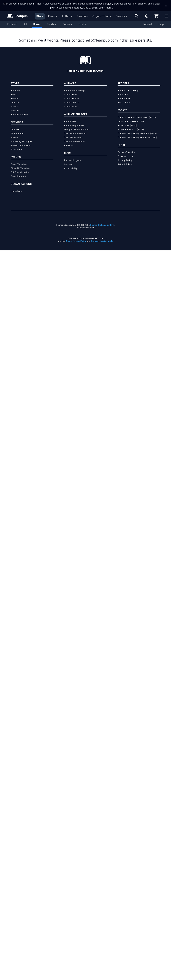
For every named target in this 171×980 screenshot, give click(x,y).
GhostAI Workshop (20, 898)
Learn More (17, 921)
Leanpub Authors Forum (77, 859)
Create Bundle (72, 828)
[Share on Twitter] (15, 241)
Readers (82, 16)
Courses (67, 24)
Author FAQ (70, 851)
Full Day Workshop (20, 902)
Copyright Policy (126, 886)
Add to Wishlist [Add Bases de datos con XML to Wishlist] (105, 122)
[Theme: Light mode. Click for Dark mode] (146, 16)
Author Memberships (75, 820)
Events (53, 16)
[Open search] (136, 16)
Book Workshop (19, 894)
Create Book (71, 824)
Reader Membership (98, 135)
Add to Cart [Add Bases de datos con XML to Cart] (106, 114)
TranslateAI (17, 879)
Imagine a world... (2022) (131, 859)
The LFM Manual (73, 867)
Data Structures (85, 239)
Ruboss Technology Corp (102, 955)
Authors (67, 16)
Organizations (102, 16)
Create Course (72, 832)
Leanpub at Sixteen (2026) (132, 851)
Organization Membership (132, 135)
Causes (68, 894)
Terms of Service (126, 882)
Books (37, 24)
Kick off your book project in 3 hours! (24, 4)
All (25, 24)
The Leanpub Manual (75, 863)
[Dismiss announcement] (166, 6)
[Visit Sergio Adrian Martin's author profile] (130, 314)
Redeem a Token (19, 844)
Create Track (71, 836)
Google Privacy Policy (76, 971)
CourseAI (15, 859)
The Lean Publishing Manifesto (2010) (137, 867)
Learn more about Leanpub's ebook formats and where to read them (85, 685)
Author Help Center (74, 855)
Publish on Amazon (21, 875)
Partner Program (73, 890)
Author (85, 175)
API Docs (69, 875)
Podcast (147, 24)
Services (121, 16)
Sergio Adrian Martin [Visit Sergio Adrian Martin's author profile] (46, 145)
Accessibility (71, 898)
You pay (86, 97)
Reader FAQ (124, 828)
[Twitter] (22, 349)
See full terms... (85, 531)
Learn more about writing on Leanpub (85, 606)
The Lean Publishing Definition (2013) (137, 863)
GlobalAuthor (18, 863)
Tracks (82, 24)
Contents (120, 175)
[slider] (121, 75)
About (51, 175)
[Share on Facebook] (21, 241)
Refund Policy (125, 894)
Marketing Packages (21, 871)
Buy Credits (124, 824)
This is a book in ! (105, 49)
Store (40, 16)
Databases (68, 239)
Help (161, 24)
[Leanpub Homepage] (17, 16)
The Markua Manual (75, 871)
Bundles (51, 24)
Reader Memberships (129, 820)
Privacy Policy (125, 890)
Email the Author (123, 240)
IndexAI (15, 867)
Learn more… (106, 8)
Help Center (124, 832)
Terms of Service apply (102, 971)
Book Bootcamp (19, 906)
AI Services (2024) (127, 855)
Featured (12, 24)
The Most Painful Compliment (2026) (137, 847)
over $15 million (76, 597)
